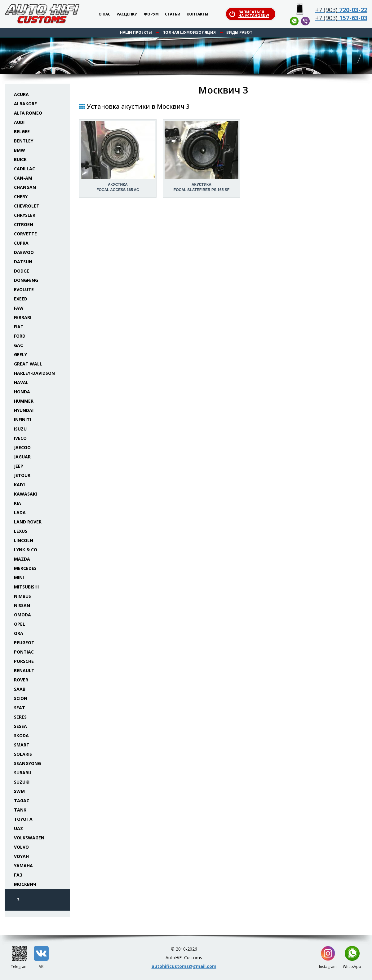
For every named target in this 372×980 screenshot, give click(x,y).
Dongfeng (26, 280)
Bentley (24, 141)
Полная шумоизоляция (189, 32)
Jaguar (22, 457)
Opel (20, 624)
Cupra (21, 243)
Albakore (25, 104)
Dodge (22, 271)
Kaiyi (19, 485)
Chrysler (25, 215)
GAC (18, 345)
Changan (25, 187)
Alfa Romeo (28, 113)
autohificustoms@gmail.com (184, 966)
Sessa (20, 726)
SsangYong (27, 763)
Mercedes (25, 568)
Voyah (21, 856)
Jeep (19, 466)
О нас (104, 14)
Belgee (22, 131)
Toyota (23, 819)
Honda (22, 392)
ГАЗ (18, 875)
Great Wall (28, 364)
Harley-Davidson (34, 373)
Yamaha (23, 866)
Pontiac (24, 652)
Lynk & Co (26, 550)
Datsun (23, 262)
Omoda (22, 615)
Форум (151, 14)
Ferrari (23, 317)
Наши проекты (136, 32)
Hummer (24, 401)
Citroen (24, 224)
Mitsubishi (26, 587)
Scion (21, 698)
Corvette (25, 234)
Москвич (25, 884)
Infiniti (22, 420)
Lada (20, 512)
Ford (20, 336)
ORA (19, 633)
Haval (21, 382)
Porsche (24, 661)
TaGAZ (22, 801)
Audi (19, 122)
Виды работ (239, 32)
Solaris (23, 754)
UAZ (18, 828)
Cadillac (24, 169)
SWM (19, 791)
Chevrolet (27, 206)
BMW (20, 150)
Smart (22, 745)
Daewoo (24, 252)
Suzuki (22, 782)
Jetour (22, 475)
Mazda (22, 559)
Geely (20, 354)
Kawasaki (25, 494)
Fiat (19, 327)
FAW (19, 308)
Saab (20, 689)
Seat (20, 708)
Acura (21, 94)
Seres (20, 717)
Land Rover (28, 522)
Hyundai (24, 410)
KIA (18, 503)
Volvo (21, 847)
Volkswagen (29, 838)
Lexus (21, 531)
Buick (20, 159)
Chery (21, 197)
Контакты (197, 14)
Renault (24, 670)
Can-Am (23, 178)
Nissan (22, 605)
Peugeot (24, 643)
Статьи (173, 14)
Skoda (21, 735)
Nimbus (22, 596)
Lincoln (24, 540)
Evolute (24, 289)
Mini (19, 577)
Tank (20, 810)
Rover (21, 680)
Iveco (20, 438)
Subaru (23, 773)
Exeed (21, 299)
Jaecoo (22, 447)
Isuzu (20, 429)
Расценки (127, 14)
